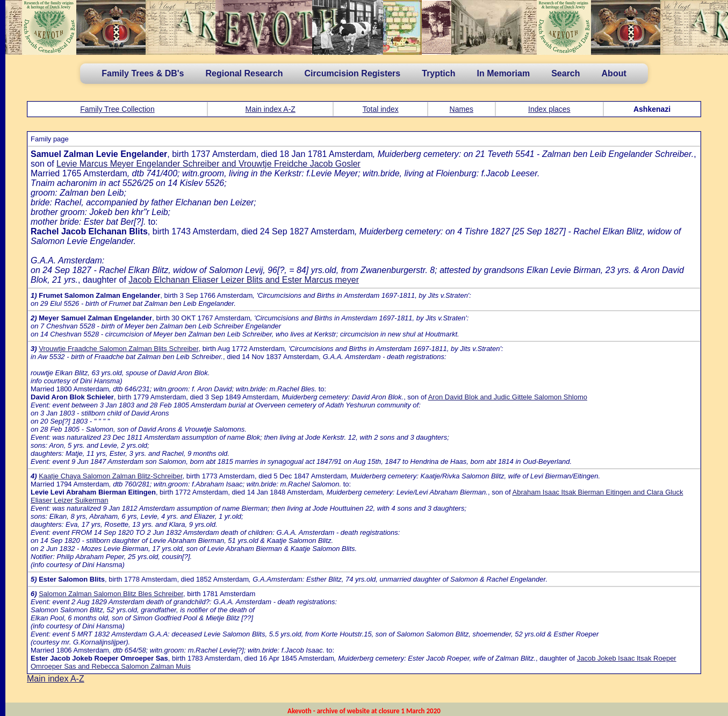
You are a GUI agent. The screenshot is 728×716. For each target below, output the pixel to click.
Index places (549, 109)
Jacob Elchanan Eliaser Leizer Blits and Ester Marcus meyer (244, 280)
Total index (381, 109)
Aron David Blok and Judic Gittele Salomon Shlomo (508, 397)
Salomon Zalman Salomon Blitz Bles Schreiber (111, 594)
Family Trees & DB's (143, 73)
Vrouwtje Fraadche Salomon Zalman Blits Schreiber (118, 349)
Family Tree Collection (117, 109)
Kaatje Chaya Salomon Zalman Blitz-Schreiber (110, 476)
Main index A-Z (270, 109)
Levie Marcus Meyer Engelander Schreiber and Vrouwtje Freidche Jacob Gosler (208, 164)
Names (462, 109)
